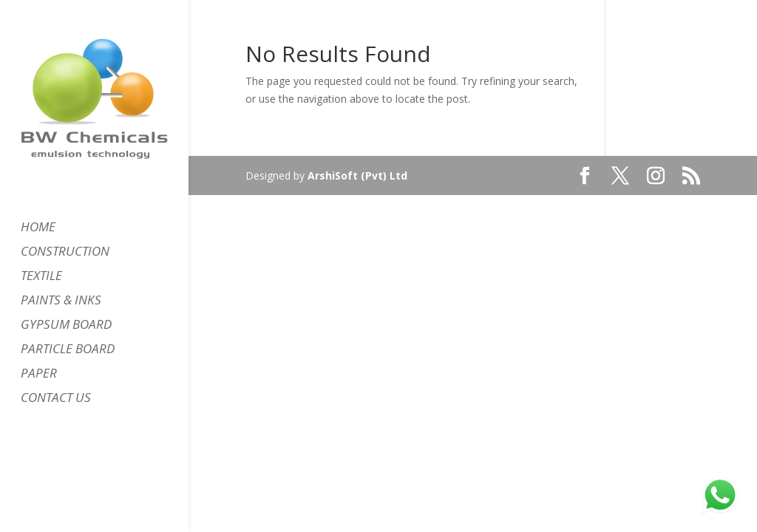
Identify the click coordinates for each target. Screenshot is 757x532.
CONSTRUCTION (65, 253)
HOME (38, 228)
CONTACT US (56, 399)
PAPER (39, 375)
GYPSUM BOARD (66, 326)
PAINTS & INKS (61, 301)
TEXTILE (41, 277)
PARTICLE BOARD (68, 350)
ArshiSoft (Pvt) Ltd (357, 175)
